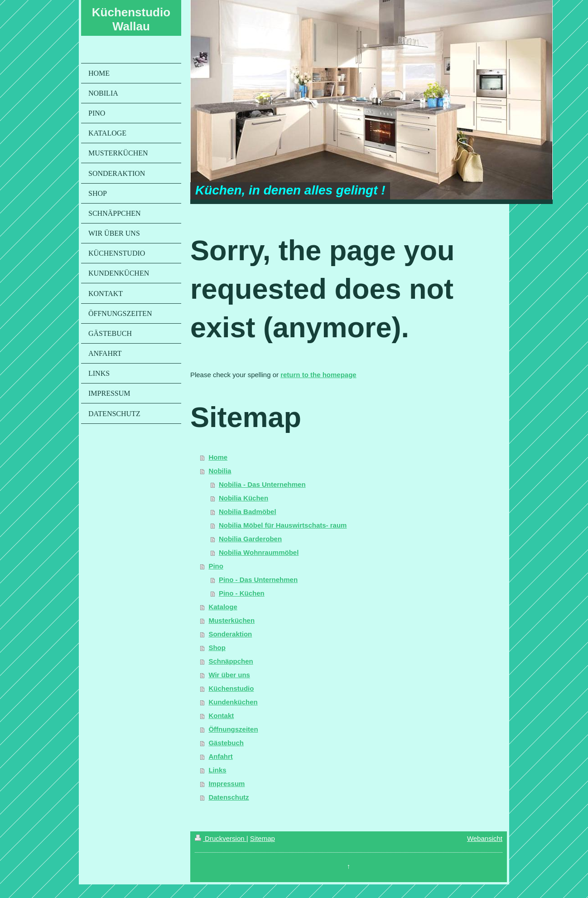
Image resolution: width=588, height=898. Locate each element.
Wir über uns (229, 675)
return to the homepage (318, 375)
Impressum (227, 784)
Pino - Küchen (242, 593)
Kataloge (223, 607)
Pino (216, 566)
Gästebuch (226, 743)
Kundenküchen (233, 702)
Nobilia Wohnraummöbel (259, 552)
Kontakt (221, 716)
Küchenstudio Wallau (131, 19)
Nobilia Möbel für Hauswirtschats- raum (283, 525)
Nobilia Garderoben (250, 539)
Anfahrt (220, 756)
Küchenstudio (231, 688)
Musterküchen (231, 620)
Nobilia (220, 471)
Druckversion (221, 838)
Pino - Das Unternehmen (258, 580)
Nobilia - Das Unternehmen (262, 484)
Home (218, 457)
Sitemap (263, 838)
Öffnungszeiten (233, 729)
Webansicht (485, 838)
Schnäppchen (231, 661)
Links (217, 770)
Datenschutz (229, 797)
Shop (217, 648)
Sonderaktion (230, 634)
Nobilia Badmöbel (248, 512)
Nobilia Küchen (243, 498)
